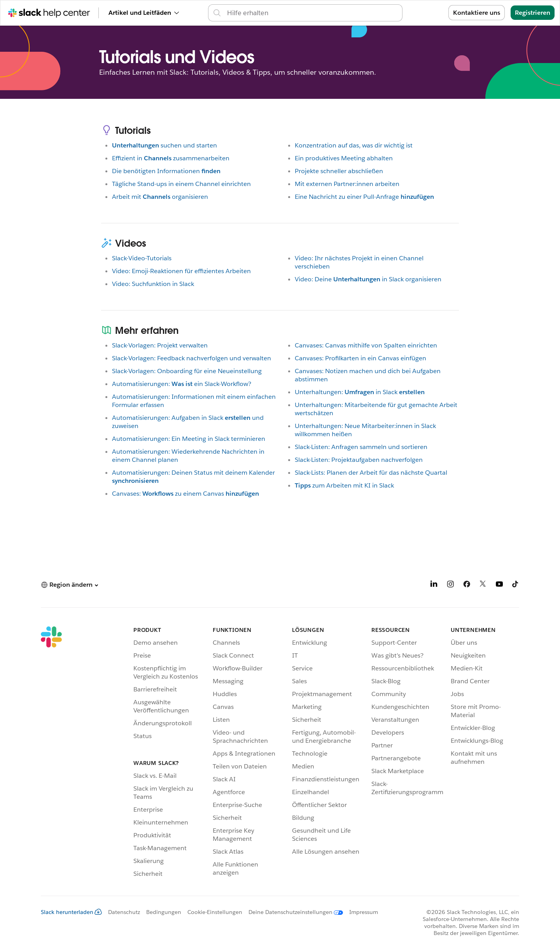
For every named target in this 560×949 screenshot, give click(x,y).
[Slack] (51, 753)
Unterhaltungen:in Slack (360, 392)
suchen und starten (164, 145)
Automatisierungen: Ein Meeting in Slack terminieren (189, 439)
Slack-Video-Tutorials (142, 258)
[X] (483, 585)
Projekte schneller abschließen (339, 171)
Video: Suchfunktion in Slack (153, 284)
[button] (69, 585)
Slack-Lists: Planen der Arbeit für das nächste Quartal (371, 473)
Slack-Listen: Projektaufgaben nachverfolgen (359, 460)
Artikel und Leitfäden (144, 13)
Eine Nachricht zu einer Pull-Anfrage (364, 197)
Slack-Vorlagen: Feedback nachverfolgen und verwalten (192, 358)
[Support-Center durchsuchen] (312, 13)
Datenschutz (124, 912)
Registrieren (533, 13)
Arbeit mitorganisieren (160, 197)
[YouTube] (499, 585)
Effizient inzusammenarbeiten (171, 158)
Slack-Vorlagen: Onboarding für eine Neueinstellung (187, 371)
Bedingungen (164, 912)
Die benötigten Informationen (166, 171)
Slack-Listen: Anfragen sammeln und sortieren (361, 447)
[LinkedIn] (434, 585)
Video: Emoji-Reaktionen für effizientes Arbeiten (181, 271)
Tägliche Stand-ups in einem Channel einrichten (181, 184)
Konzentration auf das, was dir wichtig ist (354, 145)
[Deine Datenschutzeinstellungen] (293, 912)
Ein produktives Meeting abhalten (344, 158)
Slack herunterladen (71, 912)
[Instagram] (450, 585)
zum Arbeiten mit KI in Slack (344, 485)
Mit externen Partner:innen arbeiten (347, 184)
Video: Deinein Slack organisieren (368, 279)
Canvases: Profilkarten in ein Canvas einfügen (360, 358)
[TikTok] (516, 585)
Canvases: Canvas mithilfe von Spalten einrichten (366, 345)
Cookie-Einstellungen (215, 912)
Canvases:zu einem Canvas (185, 494)
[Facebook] (467, 585)
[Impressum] (360, 912)
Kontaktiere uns (477, 13)
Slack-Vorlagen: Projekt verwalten (160, 345)
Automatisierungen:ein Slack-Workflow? (182, 384)
